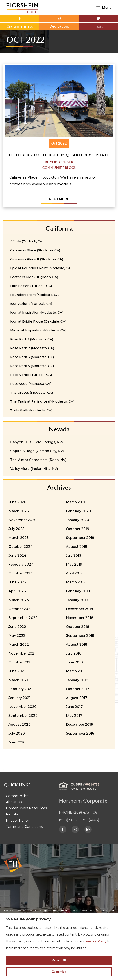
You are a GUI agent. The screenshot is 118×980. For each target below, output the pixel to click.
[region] (59, 946)
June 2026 (17, 502)
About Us (14, 802)
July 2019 (74, 556)
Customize (59, 972)
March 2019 (76, 582)
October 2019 (78, 529)
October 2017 (78, 689)
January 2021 (19, 698)
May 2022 (17, 636)
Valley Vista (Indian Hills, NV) (34, 469)
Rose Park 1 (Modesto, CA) (32, 339)
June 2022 (17, 627)
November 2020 (23, 707)
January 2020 (78, 520)
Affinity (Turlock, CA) (27, 241)
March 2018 (76, 671)
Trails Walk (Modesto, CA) (31, 410)
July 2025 (16, 529)
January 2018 (77, 680)
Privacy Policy (96, 941)
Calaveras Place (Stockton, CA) (35, 250)
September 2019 (80, 538)
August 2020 (20, 725)
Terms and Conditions (24, 827)
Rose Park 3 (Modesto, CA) (32, 357)
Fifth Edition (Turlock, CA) (31, 286)
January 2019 (77, 600)
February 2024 (21, 564)
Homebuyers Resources (26, 808)
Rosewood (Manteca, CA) (31, 384)
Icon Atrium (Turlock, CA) (31, 304)
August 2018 (77, 644)
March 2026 (19, 511)
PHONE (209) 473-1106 (78, 812)
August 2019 (77, 547)
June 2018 (74, 662)
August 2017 (77, 698)
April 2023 (17, 591)
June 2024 (17, 556)
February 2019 (78, 591)
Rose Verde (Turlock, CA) (31, 375)
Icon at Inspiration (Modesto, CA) (37, 312)
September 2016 (80, 733)
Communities (17, 796)
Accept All (59, 960)
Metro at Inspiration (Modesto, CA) (38, 330)
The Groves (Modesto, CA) (32, 392)
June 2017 (74, 707)
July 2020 (17, 733)
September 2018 (80, 636)
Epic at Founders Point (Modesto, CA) (41, 268)
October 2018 (78, 627)
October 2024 (21, 547)
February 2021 (20, 689)
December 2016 (79, 725)
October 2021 (20, 662)
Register (13, 814)
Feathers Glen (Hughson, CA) (34, 277)
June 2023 (17, 582)
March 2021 (18, 680)
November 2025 (22, 520)
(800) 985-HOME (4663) (79, 820)
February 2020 (78, 511)
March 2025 (19, 538)
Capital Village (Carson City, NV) (37, 451)
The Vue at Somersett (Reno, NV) (38, 460)
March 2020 (76, 502)
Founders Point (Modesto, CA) (35, 295)
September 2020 (23, 716)
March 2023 (19, 600)
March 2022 (19, 644)
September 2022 (23, 618)
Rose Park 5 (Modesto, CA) (32, 366)
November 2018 (80, 618)
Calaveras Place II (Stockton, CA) (37, 259)
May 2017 (74, 716)
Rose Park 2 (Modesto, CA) (32, 348)
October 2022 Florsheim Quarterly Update (59, 155)
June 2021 (17, 671)
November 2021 (22, 653)
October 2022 (20, 609)
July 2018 (74, 653)
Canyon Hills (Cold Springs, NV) (36, 442)
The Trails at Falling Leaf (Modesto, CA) (42, 401)
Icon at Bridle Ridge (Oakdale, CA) (38, 321)
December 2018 (80, 609)
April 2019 (74, 573)
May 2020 (17, 742)
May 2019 (74, 564)
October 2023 (20, 573)
